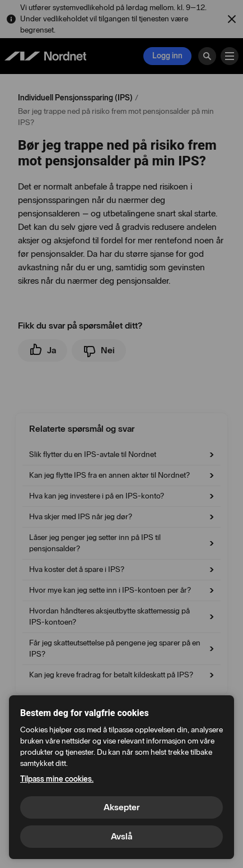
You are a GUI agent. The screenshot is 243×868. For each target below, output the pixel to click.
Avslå (121, 836)
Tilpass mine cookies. (57, 779)
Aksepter (121, 807)
